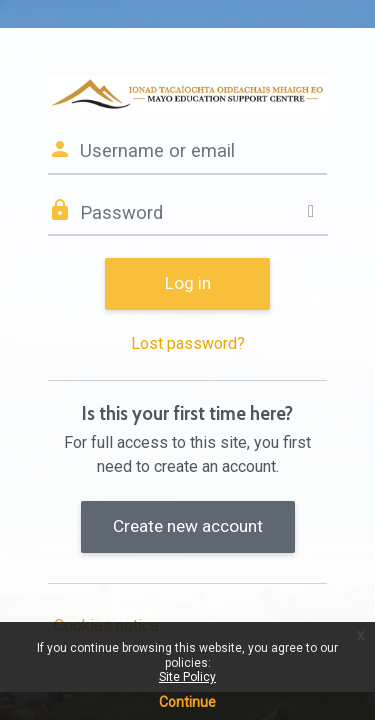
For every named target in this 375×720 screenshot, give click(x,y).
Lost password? (188, 343)
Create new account (188, 526)
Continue (187, 702)
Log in (188, 283)
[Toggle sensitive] (311, 212)
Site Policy (187, 677)
